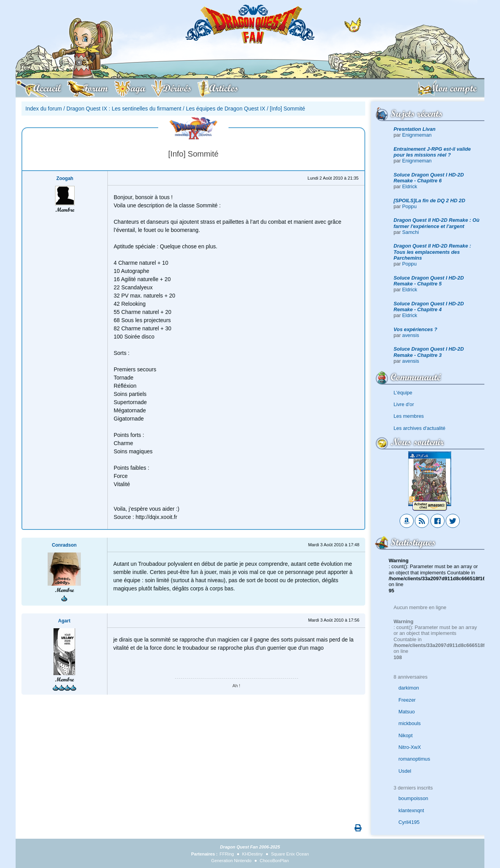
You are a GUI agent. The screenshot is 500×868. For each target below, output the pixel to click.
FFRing (227, 854)
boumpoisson (413, 798)
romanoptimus (414, 759)
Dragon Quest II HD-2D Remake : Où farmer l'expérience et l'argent (437, 223)
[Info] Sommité (287, 109)
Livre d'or (404, 404)
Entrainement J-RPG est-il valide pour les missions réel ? (432, 152)
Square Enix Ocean (290, 854)
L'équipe (403, 393)
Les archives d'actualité (420, 428)
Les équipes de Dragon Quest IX (226, 109)
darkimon (409, 688)
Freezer (407, 700)
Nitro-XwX (410, 747)
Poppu (410, 206)
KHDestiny (253, 854)
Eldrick (410, 186)
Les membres (409, 416)
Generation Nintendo (231, 861)
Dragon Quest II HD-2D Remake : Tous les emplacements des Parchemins (432, 252)
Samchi (411, 232)
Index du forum (44, 109)
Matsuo (407, 712)
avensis (411, 335)
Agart (64, 621)
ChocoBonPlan (274, 861)
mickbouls (410, 723)
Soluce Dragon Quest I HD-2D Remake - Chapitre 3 (429, 352)
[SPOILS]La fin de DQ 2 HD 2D (429, 201)
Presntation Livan (415, 129)
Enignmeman (417, 135)
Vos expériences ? (416, 329)
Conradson (64, 545)
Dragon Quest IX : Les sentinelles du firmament (124, 109)
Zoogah (65, 178)
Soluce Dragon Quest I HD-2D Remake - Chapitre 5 (429, 281)
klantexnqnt (411, 810)
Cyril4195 (409, 822)
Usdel (405, 771)
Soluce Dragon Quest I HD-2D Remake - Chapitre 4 (429, 307)
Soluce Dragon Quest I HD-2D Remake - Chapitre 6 (429, 178)
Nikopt (405, 735)
